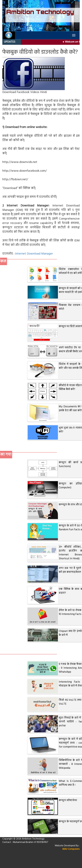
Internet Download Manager (34, 254)
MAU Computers (71, 849)
